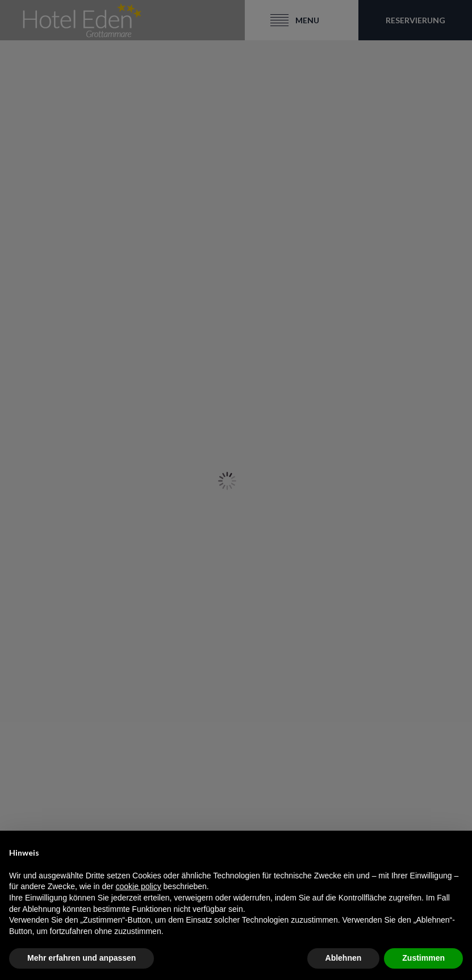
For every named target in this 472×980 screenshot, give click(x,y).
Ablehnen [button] (344, 958)
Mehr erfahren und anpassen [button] (82, 958)
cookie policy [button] (139, 886)
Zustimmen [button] (423, 958)
